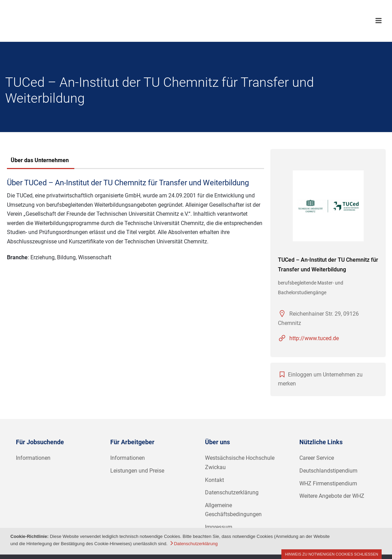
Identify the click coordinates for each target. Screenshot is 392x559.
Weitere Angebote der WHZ (332, 496)
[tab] (40, 161)
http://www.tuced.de (314, 338)
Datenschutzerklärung (232, 492)
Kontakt (214, 480)
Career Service (317, 458)
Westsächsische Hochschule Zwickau (240, 463)
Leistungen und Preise (137, 471)
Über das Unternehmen (40, 160)
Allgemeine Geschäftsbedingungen (233, 510)
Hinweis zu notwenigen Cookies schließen (332, 554)
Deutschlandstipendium (328, 471)
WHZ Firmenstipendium (328, 483)
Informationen (33, 458)
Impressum (219, 527)
